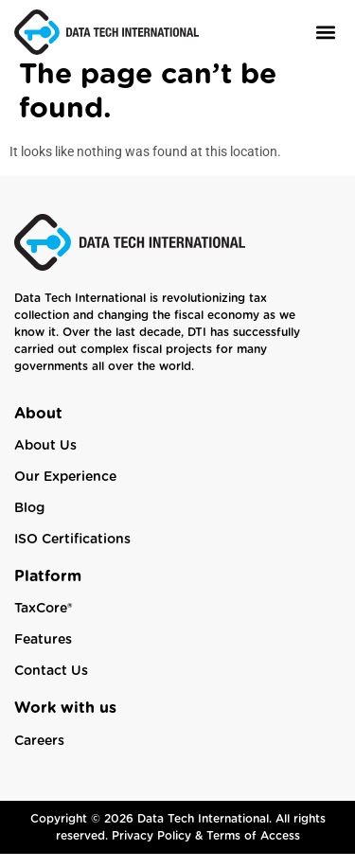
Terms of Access (253, 850)
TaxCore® (43, 623)
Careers (39, 755)
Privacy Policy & (159, 850)
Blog (29, 523)
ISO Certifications (72, 554)
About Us (45, 460)
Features (43, 654)
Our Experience (65, 491)
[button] (325, 32)
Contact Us (51, 685)
